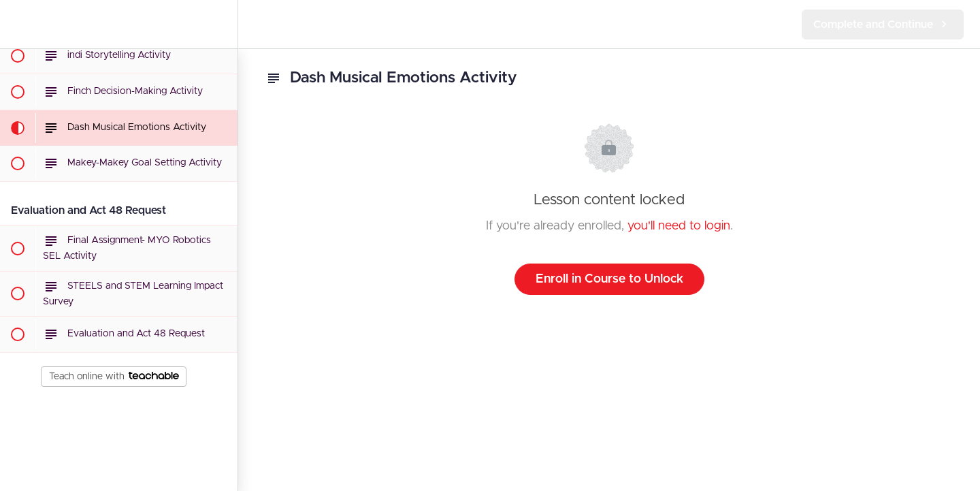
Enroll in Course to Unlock (609, 279)
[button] (17, 24)
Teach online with (114, 377)
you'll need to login (679, 226)
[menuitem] (220, 24)
